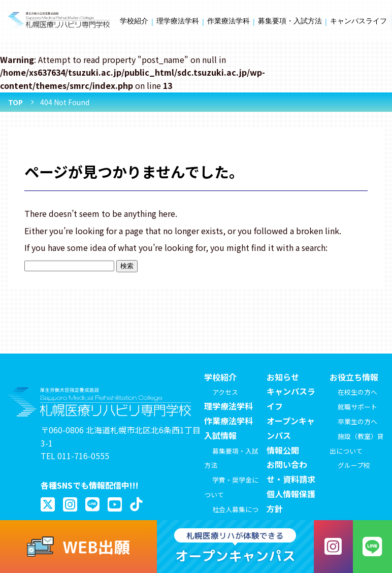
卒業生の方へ (357, 421)
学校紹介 (134, 21)
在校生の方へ (357, 392)
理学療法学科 (178, 21)
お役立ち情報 (354, 377)
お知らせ (283, 377)
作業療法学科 (228, 21)
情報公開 (283, 450)
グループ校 (354, 465)
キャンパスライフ (358, 21)
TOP (15, 102)
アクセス (225, 392)
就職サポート (357, 407)
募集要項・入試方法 (290, 21)
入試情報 (220, 435)
